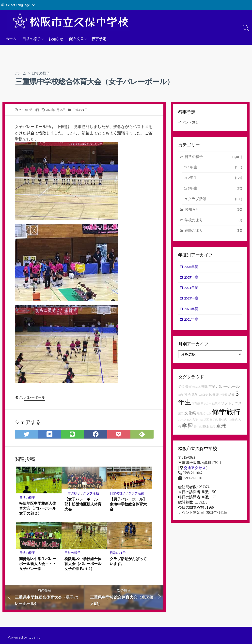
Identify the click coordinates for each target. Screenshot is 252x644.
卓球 (221, 429)
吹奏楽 (214, 397)
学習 (188, 429)
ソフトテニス (231, 406)
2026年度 (191, 268)
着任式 (198, 430)
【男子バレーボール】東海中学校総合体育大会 (128, 505)
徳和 (181, 398)
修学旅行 (226, 415)
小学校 (224, 398)
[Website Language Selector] (20, 5)
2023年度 (191, 301)
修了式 (214, 423)
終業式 (197, 390)
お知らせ (56, 39)
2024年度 (191, 290)
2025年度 (191, 279)
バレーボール (35, 398)
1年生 (215, 168)
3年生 (215, 189)
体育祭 (196, 406)
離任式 (201, 416)
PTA (201, 423)
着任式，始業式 (228, 423)
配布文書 (77, 39)
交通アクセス (195, 471)
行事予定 (99, 39)
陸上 (206, 429)
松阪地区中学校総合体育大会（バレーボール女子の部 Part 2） (83, 564)
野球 (205, 389)
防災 (213, 430)
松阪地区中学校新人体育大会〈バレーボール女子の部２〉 (38, 509)
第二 (181, 416)
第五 (206, 423)
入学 (195, 423)
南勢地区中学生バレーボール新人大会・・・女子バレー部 (38, 564)
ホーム (11, 39)
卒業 (212, 389)
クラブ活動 (91, 494)
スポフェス (185, 423)
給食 (232, 397)
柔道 (181, 389)
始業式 (216, 406)
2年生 (215, 179)
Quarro (35, 637)
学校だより (213, 222)
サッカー (206, 406)
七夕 (208, 416)
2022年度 (191, 311)
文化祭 (190, 416)
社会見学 (191, 397)
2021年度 (191, 322)
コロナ (204, 397)
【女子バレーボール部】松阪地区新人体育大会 (83, 505)
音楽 (189, 389)
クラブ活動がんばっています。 (128, 562)
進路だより (213, 232)
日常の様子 (32, 39)
